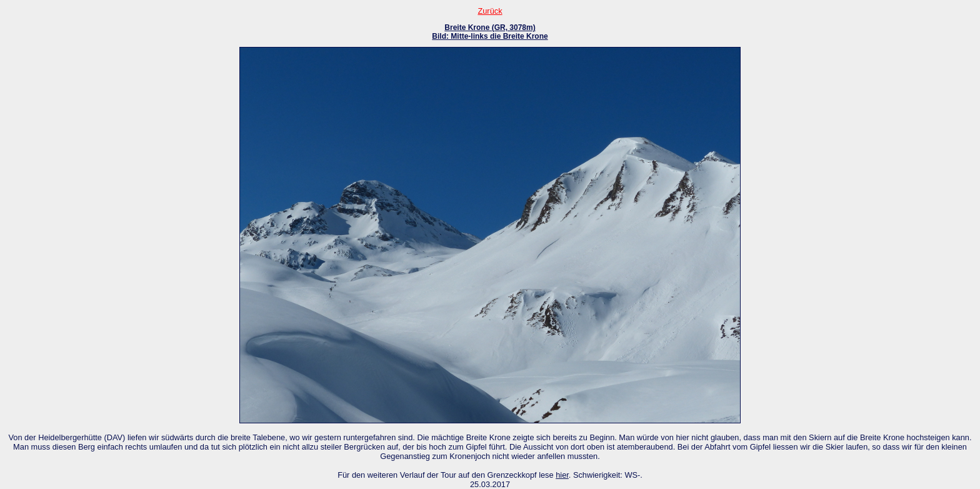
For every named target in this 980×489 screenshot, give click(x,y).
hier (562, 475)
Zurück (490, 11)
